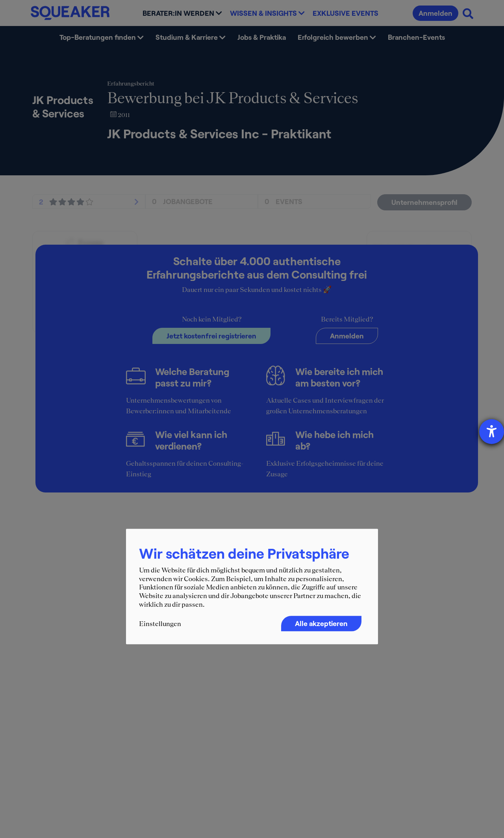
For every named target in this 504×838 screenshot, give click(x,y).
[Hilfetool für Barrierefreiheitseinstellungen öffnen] (492, 432)
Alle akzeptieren (321, 624)
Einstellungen (160, 624)
